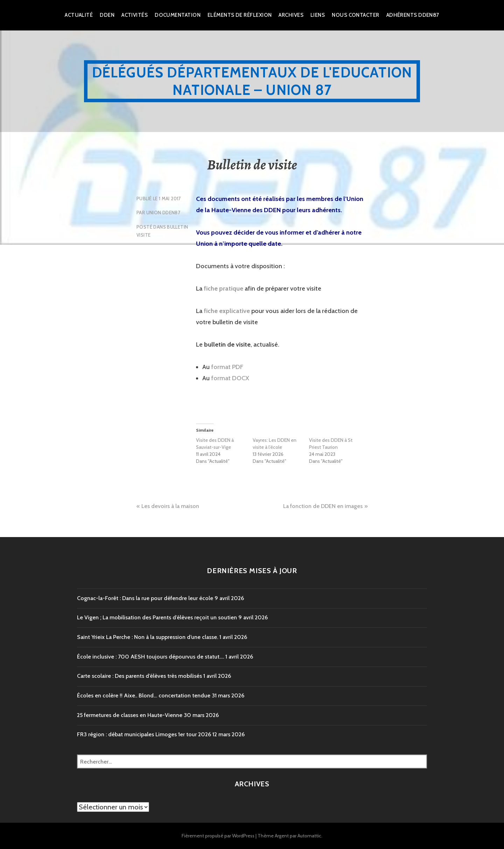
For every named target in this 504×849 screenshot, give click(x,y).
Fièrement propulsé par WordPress (218, 836)
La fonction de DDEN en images (323, 506)
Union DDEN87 (163, 213)
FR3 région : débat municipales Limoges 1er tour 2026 (144, 734)
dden (107, 15)
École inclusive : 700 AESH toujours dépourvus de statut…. (150, 657)
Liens (318, 15)
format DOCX (230, 378)
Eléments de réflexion (240, 15)
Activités (135, 15)
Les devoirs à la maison (170, 506)
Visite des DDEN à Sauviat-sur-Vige (215, 444)
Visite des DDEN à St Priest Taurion (331, 444)
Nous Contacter (355, 15)
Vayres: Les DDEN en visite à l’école (275, 444)
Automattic (309, 836)
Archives (291, 15)
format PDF (227, 367)
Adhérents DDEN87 (413, 15)
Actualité (79, 15)
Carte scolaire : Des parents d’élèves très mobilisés (139, 676)
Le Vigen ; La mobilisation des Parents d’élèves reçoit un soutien (157, 617)
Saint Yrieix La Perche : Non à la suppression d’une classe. (148, 637)
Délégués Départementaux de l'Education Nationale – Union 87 (252, 81)
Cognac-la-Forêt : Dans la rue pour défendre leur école (145, 598)
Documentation (178, 15)
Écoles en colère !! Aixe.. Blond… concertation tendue (144, 695)
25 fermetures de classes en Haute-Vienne (130, 715)
